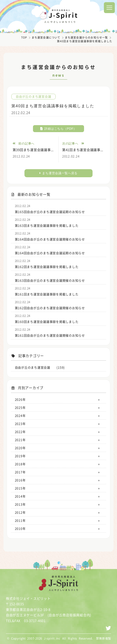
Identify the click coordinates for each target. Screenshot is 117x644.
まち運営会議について (46, 37)
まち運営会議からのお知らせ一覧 (86, 37)
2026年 (20, 399)
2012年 (20, 512)
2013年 (20, 504)
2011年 (20, 520)
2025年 (20, 407)
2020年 (20, 448)
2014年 (20, 496)
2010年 (20, 528)
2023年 (20, 424)
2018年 (20, 464)
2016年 (20, 480)
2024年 (20, 416)
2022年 (20, 432)
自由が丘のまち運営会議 (33, 97)
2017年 (20, 472)
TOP (24, 37)
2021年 (20, 440)
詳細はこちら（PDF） (58, 129)
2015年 (20, 488)
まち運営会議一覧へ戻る (58, 173)
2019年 (20, 456)
